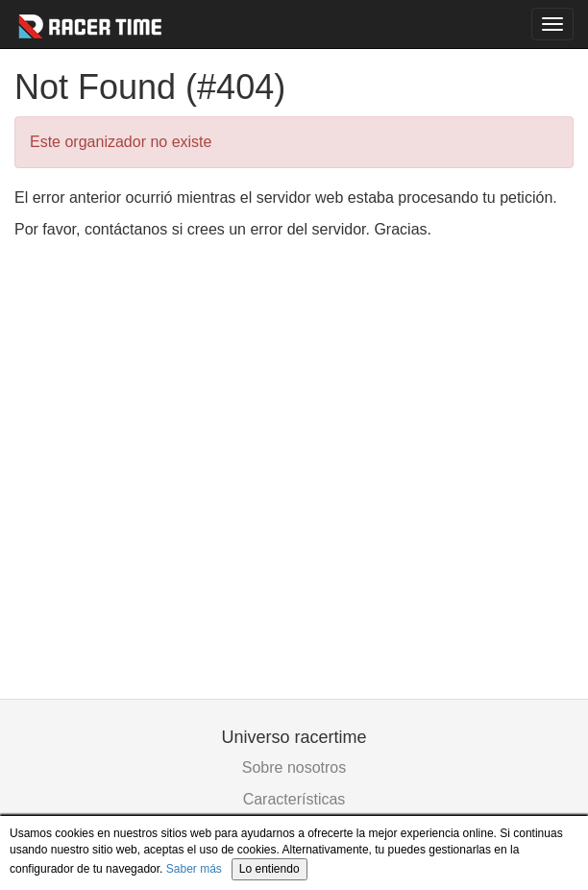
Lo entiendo (269, 869)
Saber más (194, 869)
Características (294, 799)
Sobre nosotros (294, 767)
